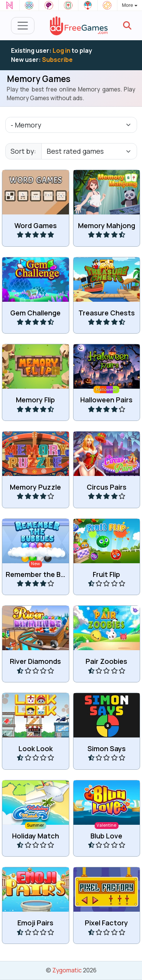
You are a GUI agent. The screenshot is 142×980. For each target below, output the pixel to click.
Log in (62, 50)
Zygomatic (67, 970)
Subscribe (57, 60)
